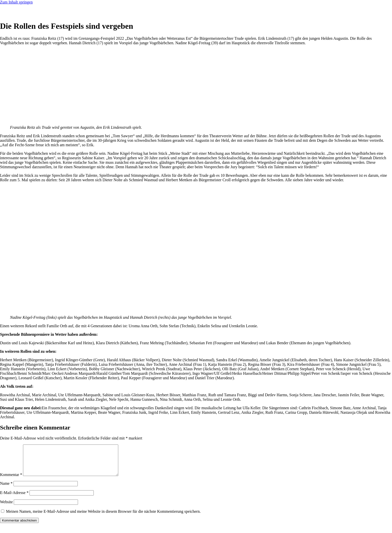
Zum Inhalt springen (16, 2)
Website (6, 508)
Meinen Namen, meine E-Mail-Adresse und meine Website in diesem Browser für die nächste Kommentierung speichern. (103, 517)
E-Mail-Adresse (14, 499)
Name (6, 489)
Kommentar (11, 481)
